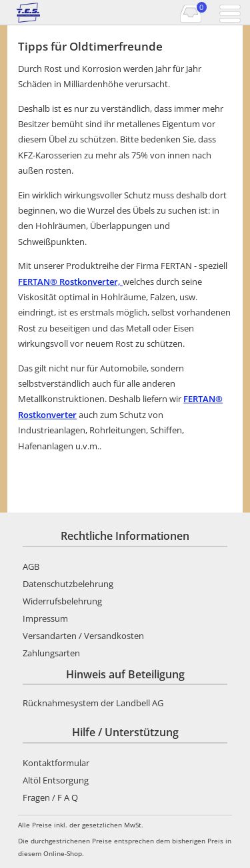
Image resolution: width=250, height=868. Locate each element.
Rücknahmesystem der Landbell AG (93, 703)
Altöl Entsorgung (56, 780)
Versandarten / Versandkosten (83, 636)
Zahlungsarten (51, 653)
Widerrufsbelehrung (62, 601)
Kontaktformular (56, 763)
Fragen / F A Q (50, 797)
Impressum (45, 618)
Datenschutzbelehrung (68, 584)
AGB (31, 566)
